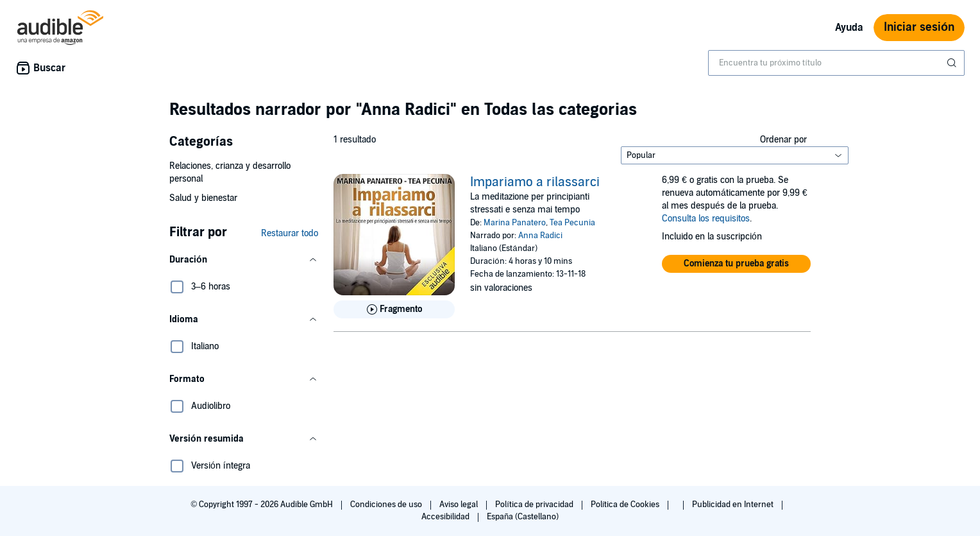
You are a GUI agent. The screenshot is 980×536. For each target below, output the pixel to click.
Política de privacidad (535, 505)
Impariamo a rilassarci (535, 182)
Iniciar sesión (919, 27)
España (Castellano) (523, 517)
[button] (244, 260)
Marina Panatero (515, 223)
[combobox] (836, 63)
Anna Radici (540, 236)
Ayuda (849, 28)
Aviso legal (460, 505)
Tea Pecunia (572, 223)
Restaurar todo (290, 233)
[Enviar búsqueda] (953, 63)
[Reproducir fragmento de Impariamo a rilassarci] (394, 309)
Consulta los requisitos (706, 219)
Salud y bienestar (203, 198)
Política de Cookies (626, 505)
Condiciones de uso (387, 505)
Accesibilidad (446, 517)
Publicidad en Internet (734, 505)
